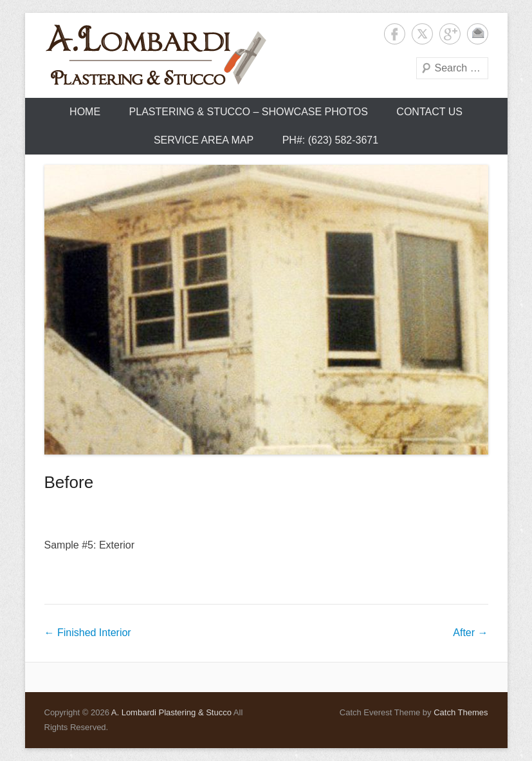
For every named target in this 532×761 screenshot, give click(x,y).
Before (69, 482)
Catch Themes (461, 712)
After (470, 633)
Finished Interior (88, 633)
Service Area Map (204, 140)
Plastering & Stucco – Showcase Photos (249, 112)
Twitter (422, 34)
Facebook (395, 34)
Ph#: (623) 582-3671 (330, 140)
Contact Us (429, 112)
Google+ (450, 34)
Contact (478, 34)
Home (85, 112)
